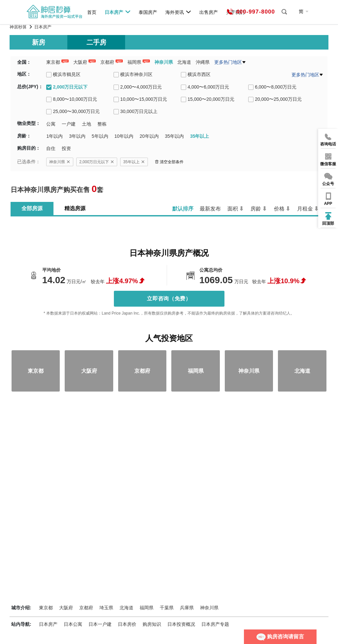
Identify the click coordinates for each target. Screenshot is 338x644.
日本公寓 (73, 624)
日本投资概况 (181, 624)
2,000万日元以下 (97, 162)
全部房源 (32, 208)
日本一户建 (100, 624)
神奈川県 (164, 62)
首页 (92, 12)
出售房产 (209, 12)
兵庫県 (187, 608)
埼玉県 (106, 608)
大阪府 (80, 62)
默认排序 (183, 209)
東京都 (53, 62)
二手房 (96, 42)
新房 (39, 42)
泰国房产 (148, 12)
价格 (279, 209)
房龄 (256, 209)
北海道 (184, 62)
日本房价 (127, 624)
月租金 (305, 209)
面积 (233, 209)
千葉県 (167, 608)
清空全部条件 (169, 162)
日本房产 (118, 12)
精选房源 (75, 208)
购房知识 (152, 624)
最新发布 (210, 209)
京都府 (107, 62)
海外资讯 (178, 12)
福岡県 (134, 62)
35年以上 (134, 162)
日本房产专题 (215, 624)
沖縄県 (203, 62)
